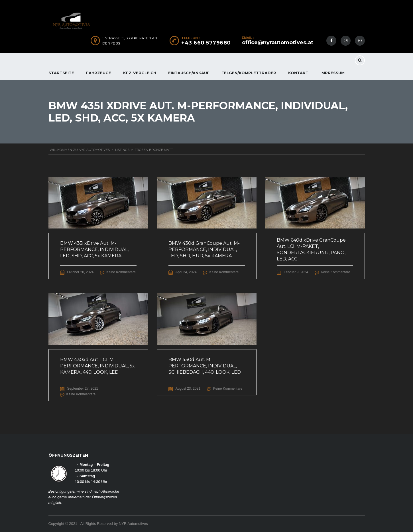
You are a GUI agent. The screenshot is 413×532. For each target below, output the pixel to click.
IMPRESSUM (332, 73)
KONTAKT (298, 73)
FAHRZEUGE (99, 73)
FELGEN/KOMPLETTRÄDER (249, 73)
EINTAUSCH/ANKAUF (189, 73)
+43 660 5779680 (206, 43)
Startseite (61, 73)
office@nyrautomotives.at (278, 43)
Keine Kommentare (121, 272)
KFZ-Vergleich (140, 73)
